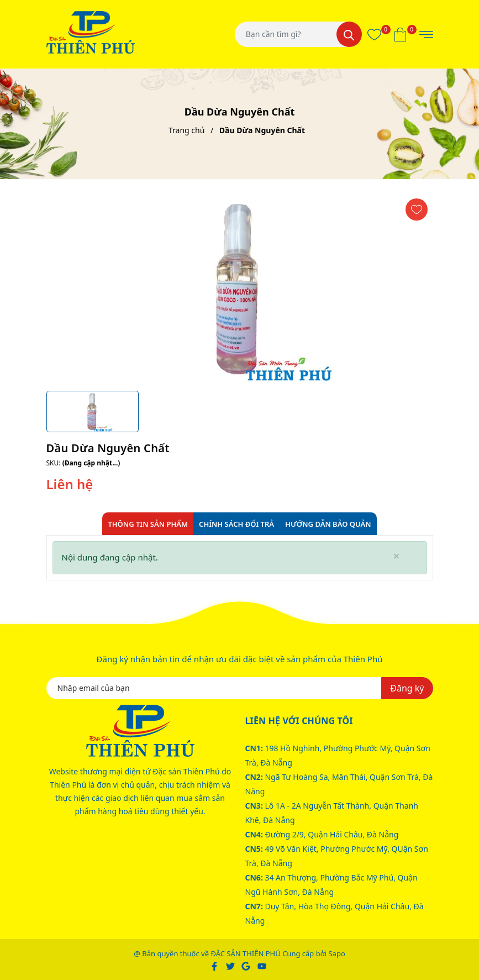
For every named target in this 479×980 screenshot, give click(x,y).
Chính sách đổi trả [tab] (236, 524)
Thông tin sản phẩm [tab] (148, 524)
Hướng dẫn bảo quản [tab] (328, 524)
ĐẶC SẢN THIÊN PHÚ (245, 953)
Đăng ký (407, 688)
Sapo (336, 953)
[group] (240, 289)
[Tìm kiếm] (349, 34)
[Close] (396, 556)
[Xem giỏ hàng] (400, 34)
